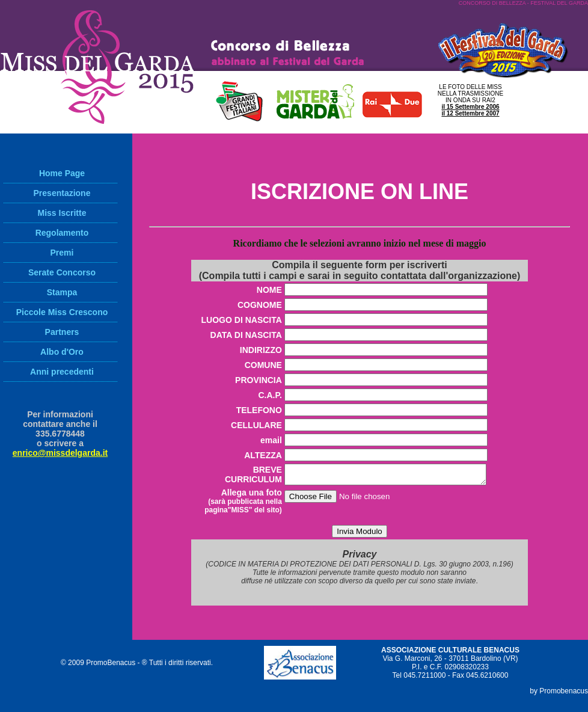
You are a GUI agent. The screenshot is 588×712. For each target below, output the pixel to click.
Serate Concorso (62, 272)
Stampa (62, 292)
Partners (62, 332)
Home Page (62, 173)
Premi (62, 253)
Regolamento (62, 233)
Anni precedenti (62, 372)
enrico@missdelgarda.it (60, 453)
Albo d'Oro (62, 352)
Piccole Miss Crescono (62, 312)
